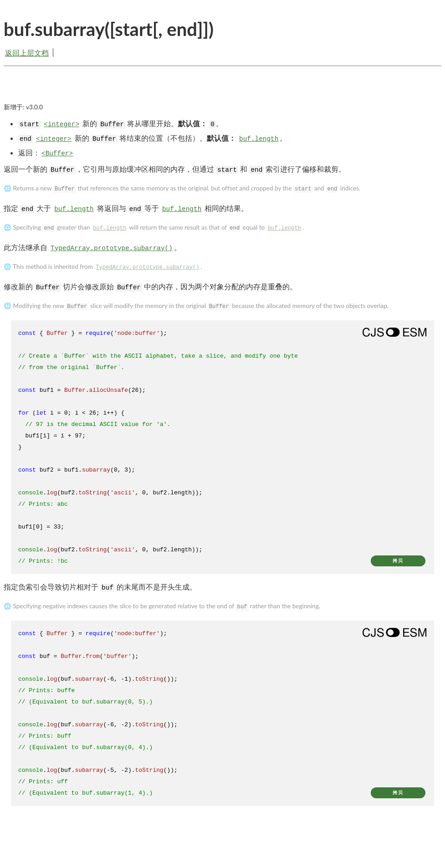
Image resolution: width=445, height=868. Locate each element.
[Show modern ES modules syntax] (394, 332)
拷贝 (398, 561)
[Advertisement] (222, 92)
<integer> (61, 124)
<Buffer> (57, 154)
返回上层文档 (27, 53)
